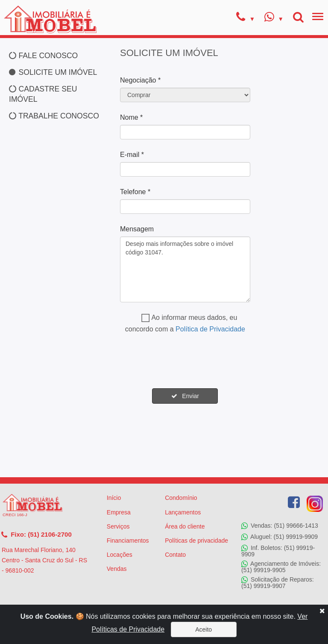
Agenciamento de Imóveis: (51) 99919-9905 (281, 567)
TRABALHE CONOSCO (54, 116)
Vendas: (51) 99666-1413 (280, 526)
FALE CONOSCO (43, 56)
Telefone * (135, 192)
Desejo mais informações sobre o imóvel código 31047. (185, 269)
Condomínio (181, 498)
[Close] (322, 611)
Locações (120, 555)
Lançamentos (183, 512)
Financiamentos (128, 541)
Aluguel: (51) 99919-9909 (280, 537)
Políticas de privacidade (196, 541)
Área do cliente (185, 526)
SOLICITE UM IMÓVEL (53, 72)
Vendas (117, 569)
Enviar (185, 396)
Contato (175, 555)
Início (114, 498)
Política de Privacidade (210, 329)
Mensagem (137, 229)
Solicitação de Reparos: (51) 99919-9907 (278, 583)
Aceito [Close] (204, 629)
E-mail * (132, 155)
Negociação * (140, 80)
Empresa (119, 512)
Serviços (118, 526)
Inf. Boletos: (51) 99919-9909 (278, 551)
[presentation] (185, 361)
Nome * (131, 117)
